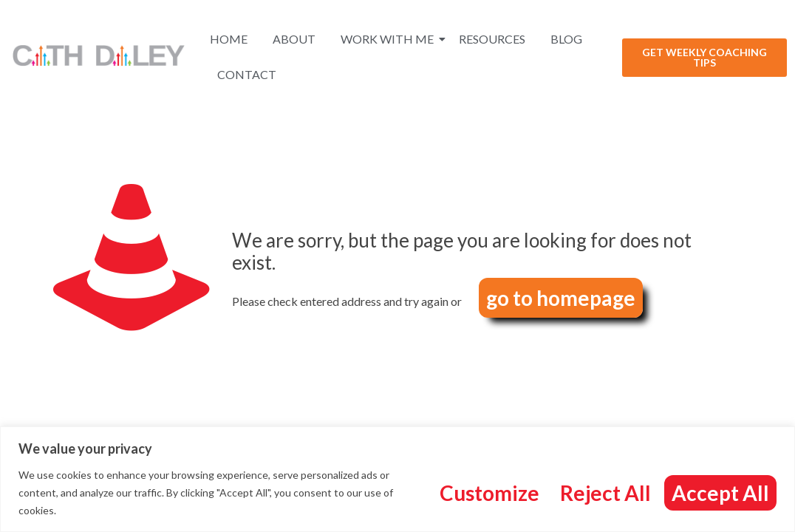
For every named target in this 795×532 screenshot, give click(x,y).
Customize (489, 493)
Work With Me (390, 39)
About (294, 39)
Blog (566, 39)
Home (229, 39)
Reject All (605, 493)
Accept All (720, 493)
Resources (492, 39)
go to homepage (561, 298)
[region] (397, 479)
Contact (247, 74)
